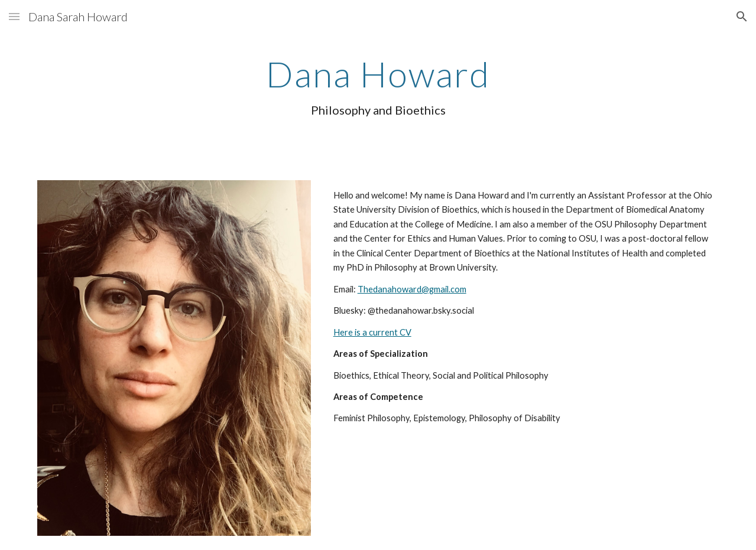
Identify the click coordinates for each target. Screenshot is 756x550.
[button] (14, 16)
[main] (378, 91)
